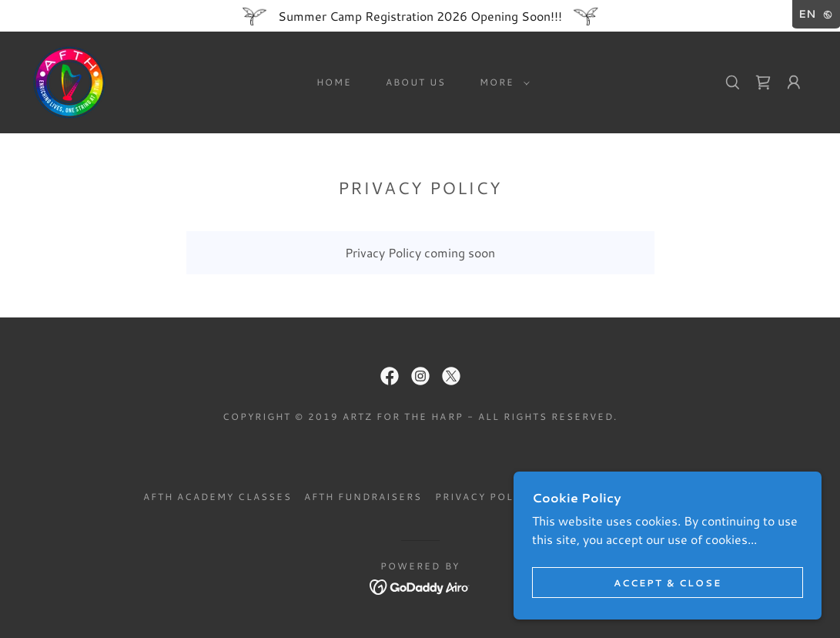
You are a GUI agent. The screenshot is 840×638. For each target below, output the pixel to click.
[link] (69, 81)
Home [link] (334, 82)
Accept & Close (668, 583)
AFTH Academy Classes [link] (218, 497)
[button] (502, 82)
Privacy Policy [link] (484, 497)
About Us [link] (416, 82)
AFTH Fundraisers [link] (363, 497)
